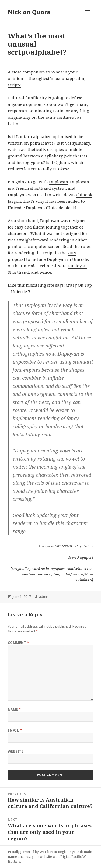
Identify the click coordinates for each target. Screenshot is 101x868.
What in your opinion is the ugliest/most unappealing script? (47, 78)
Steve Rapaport (81, 557)
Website (16, 751)
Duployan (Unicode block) (51, 208)
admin (44, 597)
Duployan (59, 182)
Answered (55, 546)
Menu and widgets (88, 17)
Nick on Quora (29, 12)
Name (14, 709)
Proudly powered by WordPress (32, 852)
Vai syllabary (77, 143)
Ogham (62, 162)
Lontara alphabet (33, 136)
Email (15, 730)
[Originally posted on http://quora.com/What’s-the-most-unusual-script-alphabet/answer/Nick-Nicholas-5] (52, 574)
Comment (18, 643)
